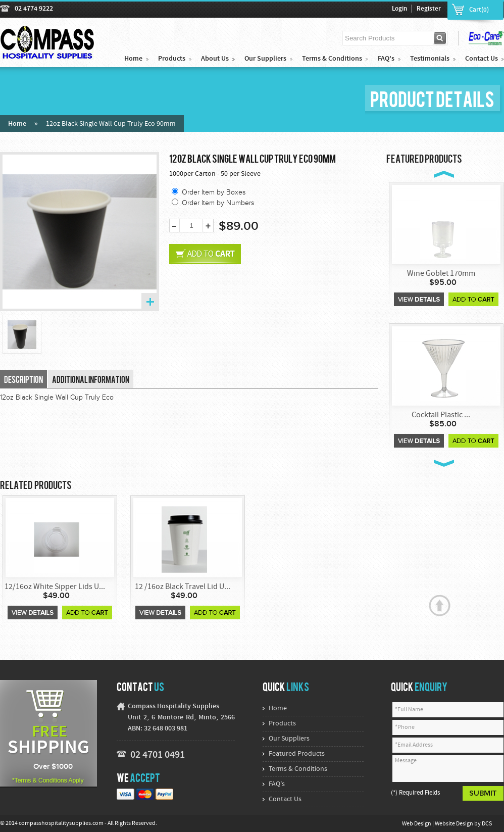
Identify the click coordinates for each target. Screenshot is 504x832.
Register (429, 9)
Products (172, 59)
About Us (215, 59)
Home (133, 59)
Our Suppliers (265, 59)
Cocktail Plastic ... (441, 415)
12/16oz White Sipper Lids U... (55, 587)
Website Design (455, 824)
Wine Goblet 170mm (441, 274)
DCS (487, 824)
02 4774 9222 (34, 9)
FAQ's (386, 59)
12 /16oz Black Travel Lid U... (183, 587)
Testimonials (430, 59)
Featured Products (297, 754)
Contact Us (482, 59)
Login (399, 9)
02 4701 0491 (158, 755)
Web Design (417, 824)
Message (448, 769)
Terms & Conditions (332, 59)
